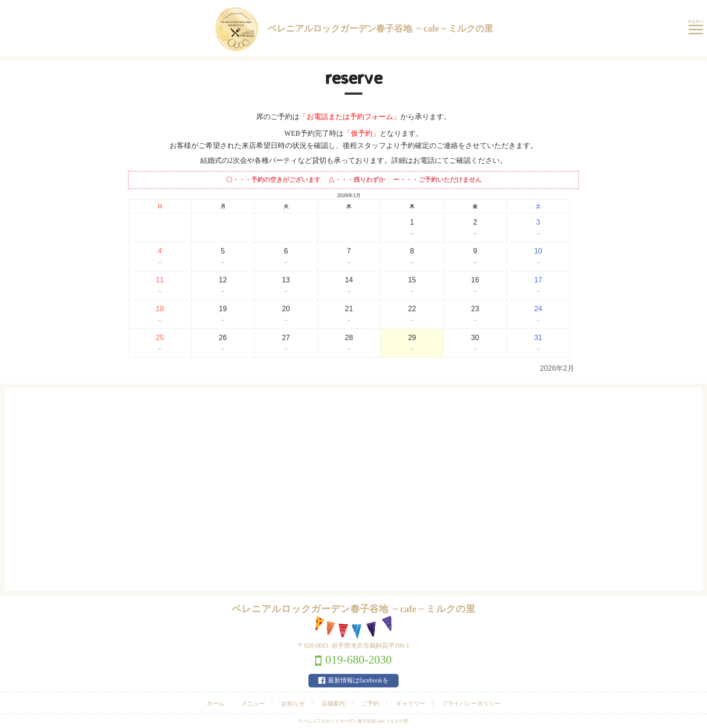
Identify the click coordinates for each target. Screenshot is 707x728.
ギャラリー (411, 703)
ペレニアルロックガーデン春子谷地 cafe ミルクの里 (356, 721)
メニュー (253, 703)
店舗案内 (333, 703)
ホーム (216, 703)
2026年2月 (558, 368)
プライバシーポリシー (471, 703)
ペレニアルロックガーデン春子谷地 (353, 29)
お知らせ (293, 703)
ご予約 (370, 703)
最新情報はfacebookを (358, 680)
